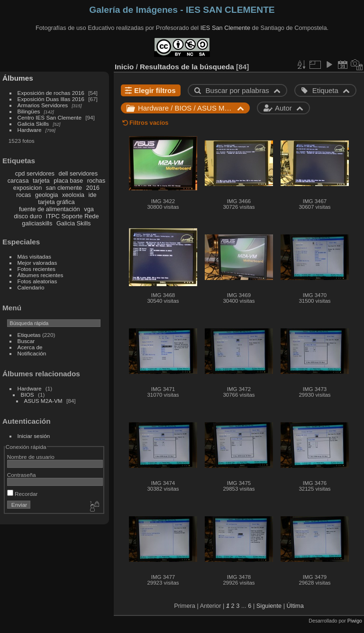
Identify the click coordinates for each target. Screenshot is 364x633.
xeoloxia (73, 195)
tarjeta (41, 181)
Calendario (31, 287)
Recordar (23, 494)
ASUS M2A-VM (43, 401)
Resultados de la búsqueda (187, 67)
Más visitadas (34, 256)
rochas (96, 181)
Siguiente (269, 606)
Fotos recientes (36, 269)
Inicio (124, 67)
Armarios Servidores (43, 105)
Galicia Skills (33, 124)
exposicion (27, 188)
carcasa (18, 181)
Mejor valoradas (37, 263)
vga (89, 209)
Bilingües (29, 111)
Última (295, 606)
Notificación (32, 353)
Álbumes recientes (41, 275)
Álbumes (18, 78)
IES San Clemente (225, 28)
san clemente (64, 188)
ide (93, 195)
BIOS (27, 395)
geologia (46, 195)
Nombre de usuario (31, 457)
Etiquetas (29, 335)
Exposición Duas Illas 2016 (51, 99)
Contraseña (22, 475)
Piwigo (355, 621)
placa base (68, 181)
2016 (93, 188)
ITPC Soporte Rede (73, 216)
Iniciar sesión (34, 436)
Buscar (26, 341)
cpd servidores (35, 173)
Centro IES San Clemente (50, 117)
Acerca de (30, 347)
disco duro (28, 216)
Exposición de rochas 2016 (51, 93)
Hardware (30, 130)
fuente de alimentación (50, 209)
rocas (23, 195)
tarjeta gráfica (56, 202)
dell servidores (78, 173)
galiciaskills (37, 223)
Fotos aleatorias (37, 281)
